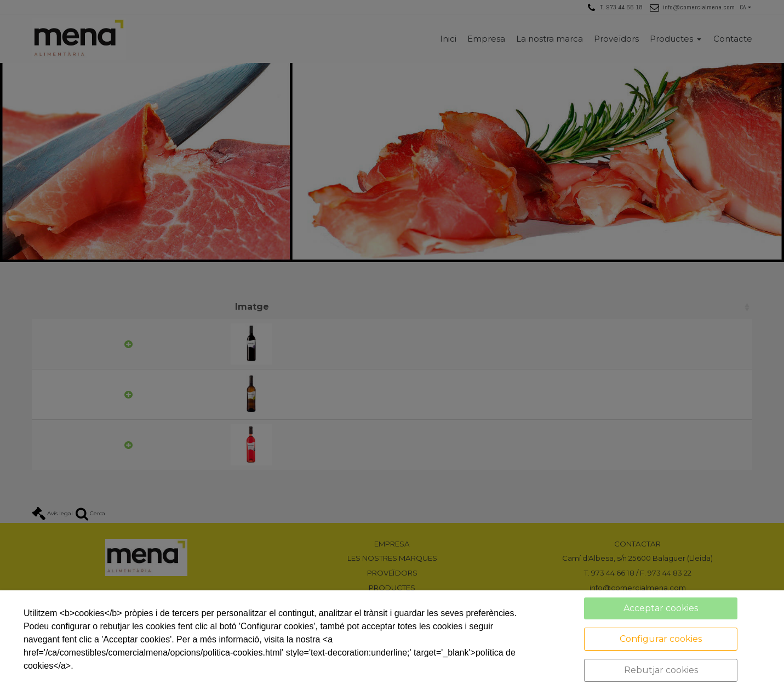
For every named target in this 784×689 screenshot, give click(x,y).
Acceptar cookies (661, 608)
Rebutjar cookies (661, 670)
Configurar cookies (661, 639)
